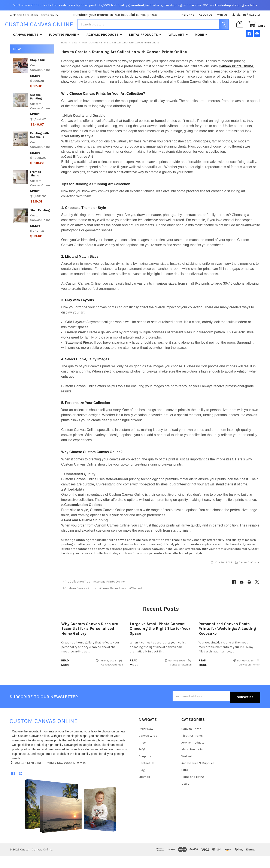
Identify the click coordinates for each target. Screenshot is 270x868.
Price (142, 755)
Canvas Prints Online (236, 80)
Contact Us (146, 775)
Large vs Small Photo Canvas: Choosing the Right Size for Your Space (160, 642)
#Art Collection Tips (76, 595)
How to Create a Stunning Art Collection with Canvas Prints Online (124, 65)
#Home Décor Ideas (113, 602)
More (201, 48)
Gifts (185, 782)
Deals (185, 796)
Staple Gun (38, 74)
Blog (142, 782)
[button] (71, 818)
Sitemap (144, 789)
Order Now (146, 741)
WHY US (222, 15)
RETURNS (188, 15)
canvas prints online (130, 554)
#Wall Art (136, 602)
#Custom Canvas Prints (80, 602)
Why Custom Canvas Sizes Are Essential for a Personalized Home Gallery (90, 642)
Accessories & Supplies (198, 775)
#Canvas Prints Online (109, 595)
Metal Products (145, 48)
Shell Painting (40, 224)
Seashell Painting (36, 110)
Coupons (145, 768)
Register (255, 15)
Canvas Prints (28, 48)
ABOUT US (206, 15)
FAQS (142, 762)
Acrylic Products (104, 48)
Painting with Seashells (40, 149)
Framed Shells (36, 187)
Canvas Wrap (148, 748)
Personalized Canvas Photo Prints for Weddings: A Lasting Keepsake (227, 642)
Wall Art (178, 48)
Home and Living (193, 789)
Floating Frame (64, 48)
